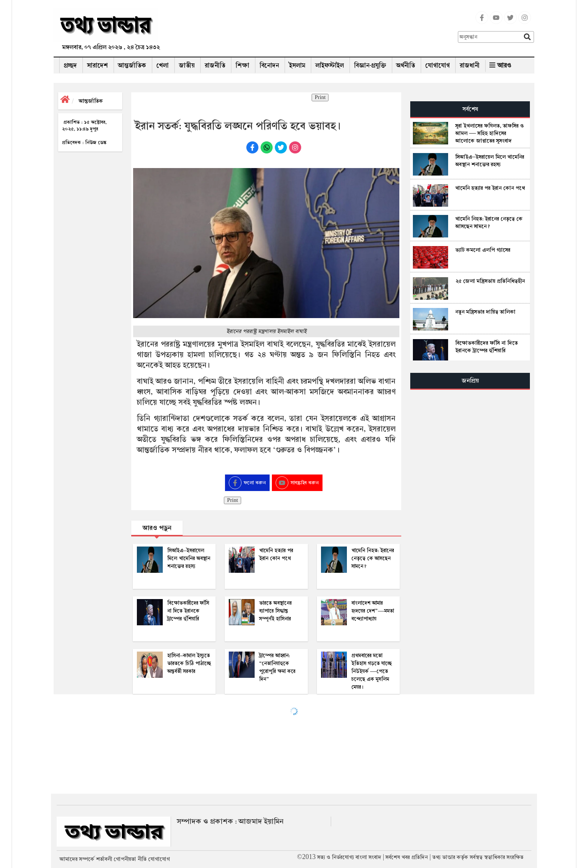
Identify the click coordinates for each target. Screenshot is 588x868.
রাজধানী (470, 65)
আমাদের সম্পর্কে (77, 859)
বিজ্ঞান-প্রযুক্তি (370, 65)
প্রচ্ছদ (70, 65)
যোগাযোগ (437, 65)
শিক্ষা (242, 65)
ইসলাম (297, 65)
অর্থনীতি (406, 65)
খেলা (163, 65)
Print (320, 98)
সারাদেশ (97, 65)
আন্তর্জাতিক (132, 65)
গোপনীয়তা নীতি (130, 859)
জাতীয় (187, 65)
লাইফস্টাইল (330, 65)
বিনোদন (269, 65)
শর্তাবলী (104, 859)
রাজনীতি (215, 65)
